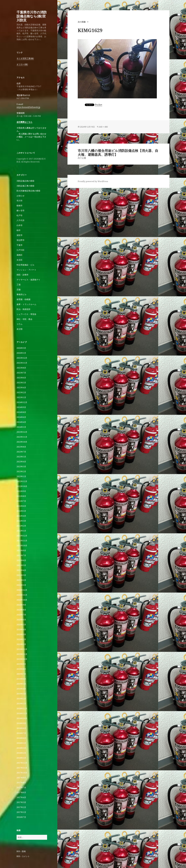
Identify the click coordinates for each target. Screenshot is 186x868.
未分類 (20, 329)
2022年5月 (21, 511)
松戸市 (20, 215)
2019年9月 (21, 664)
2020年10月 (22, 600)
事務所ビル (22, 294)
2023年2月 (21, 471)
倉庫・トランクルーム (26, 304)
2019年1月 (21, 704)
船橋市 (20, 206)
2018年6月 (21, 738)
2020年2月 (21, 639)
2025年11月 (22, 363)
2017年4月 (21, 797)
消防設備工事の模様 (25, 186)
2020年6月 (21, 620)
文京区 (20, 260)
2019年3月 (21, 694)
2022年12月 (22, 481)
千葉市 (20, 245)
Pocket (99, 105)
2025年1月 (21, 397)
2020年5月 (21, 625)
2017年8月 (21, 783)
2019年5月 (21, 684)
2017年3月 (21, 802)
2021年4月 (21, 570)
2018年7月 (21, 733)
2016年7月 (21, 817)
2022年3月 (21, 521)
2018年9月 (21, 723)
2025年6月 (21, 378)
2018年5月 (21, 743)
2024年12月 (22, 402)
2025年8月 (21, 368)
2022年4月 (21, 516)
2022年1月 (21, 531)
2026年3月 (21, 348)
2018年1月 (21, 758)
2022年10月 (22, 486)
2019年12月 (22, 649)
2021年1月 (21, 585)
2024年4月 (21, 422)
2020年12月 (22, 590)
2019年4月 (21, 689)
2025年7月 (21, 373)
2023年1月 (21, 476)
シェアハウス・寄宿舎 (26, 314)
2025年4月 (21, 388)
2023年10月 (22, 442)
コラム (20, 324)
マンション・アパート (26, 270)
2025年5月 (21, 383)
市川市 (20, 201)
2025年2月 (21, 392)
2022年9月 (21, 491)
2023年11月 (22, 437)
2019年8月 (21, 669)
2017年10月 (22, 773)
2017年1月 (21, 812)
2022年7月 (21, 501)
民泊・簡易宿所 (23, 309)
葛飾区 (20, 255)
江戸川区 (21, 250)
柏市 (19, 230)
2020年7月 (21, 615)
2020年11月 (22, 595)
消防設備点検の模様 (25, 181)
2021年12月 (22, 536)
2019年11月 (22, 654)
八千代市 (21, 220)
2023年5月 (21, 457)
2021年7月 (21, 555)
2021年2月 (21, 580)
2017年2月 (21, 807)
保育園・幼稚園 (23, 299)
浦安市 (20, 235)
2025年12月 (22, 358)
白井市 (20, 225)
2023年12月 (22, 432)
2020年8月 (21, 610)
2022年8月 (21, 496)
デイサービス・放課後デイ (28, 280)
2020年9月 (21, 605)
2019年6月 (21, 679)
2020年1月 (21, 644)
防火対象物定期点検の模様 (28, 191)
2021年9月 (21, 550)
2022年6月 (21, 506)
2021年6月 (21, 560)
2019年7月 (21, 674)
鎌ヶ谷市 (21, 210)
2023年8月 (21, 447)
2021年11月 (22, 541)
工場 (19, 285)
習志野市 (21, 240)
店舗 (19, 289)
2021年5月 (21, 565)
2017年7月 (21, 788)
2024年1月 (21, 427)
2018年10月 (22, 718)
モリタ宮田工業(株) (25, 58)
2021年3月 (21, 575)
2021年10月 (22, 546)
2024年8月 (21, 412)
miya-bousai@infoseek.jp (28, 107)
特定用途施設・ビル (25, 265)
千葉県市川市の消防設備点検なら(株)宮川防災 (32, 16)
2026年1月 (21, 353)
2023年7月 (21, 452)
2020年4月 (21, 629)
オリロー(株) (22, 64)
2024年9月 (21, 407)
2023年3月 (21, 467)
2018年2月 (21, 753)
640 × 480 (103, 127)
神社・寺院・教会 (24, 319)
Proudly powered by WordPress (93, 181)
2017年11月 (22, 768)
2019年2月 (21, 699)
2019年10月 (22, 659)
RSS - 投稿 (21, 851)
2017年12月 (22, 763)
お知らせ (21, 196)
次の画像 (82, 22)
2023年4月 (21, 462)
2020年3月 (21, 634)
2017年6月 (21, 792)
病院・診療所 (22, 275)
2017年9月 (21, 778)
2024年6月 (21, 417)
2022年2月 (21, 526)
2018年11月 (22, 713)
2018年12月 (22, 708)
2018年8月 (21, 728)
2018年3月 (21, 748)
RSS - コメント (23, 856)
